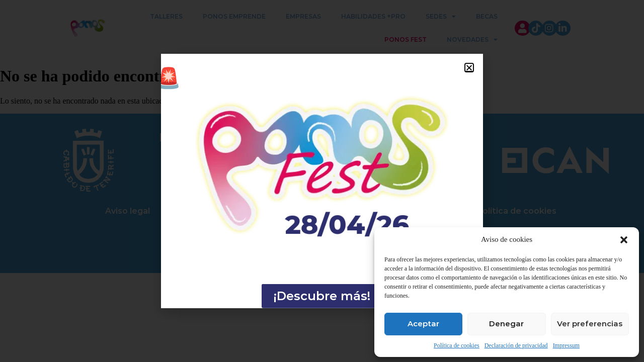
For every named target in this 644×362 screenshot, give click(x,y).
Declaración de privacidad (516, 345)
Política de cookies (457, 345)
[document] (322, 181)
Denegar (506, 324)
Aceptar (423, 324)
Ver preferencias (590, 324)
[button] (624, 240)
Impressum (566, 345)
